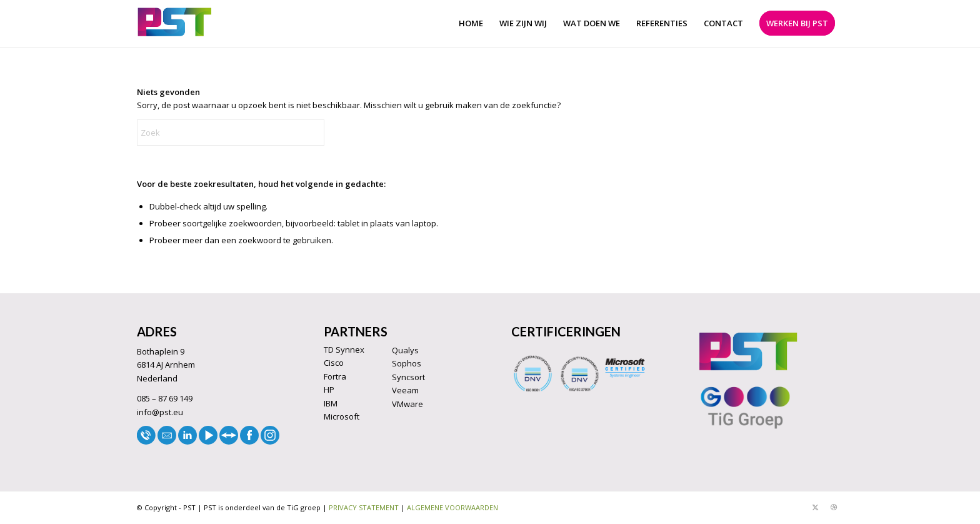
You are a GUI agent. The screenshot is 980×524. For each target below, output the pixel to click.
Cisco (334, 363)
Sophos (407, 363)
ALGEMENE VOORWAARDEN (452, 507)
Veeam (405, 390)
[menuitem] (471, 23)
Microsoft (342, 416)
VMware (407, 404)
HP (329, 390)
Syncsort (408, 377)
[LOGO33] (175, 23)
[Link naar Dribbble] (834, 507)
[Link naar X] (815, 507)
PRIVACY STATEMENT (364, 507)
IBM (331, 403)
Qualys (405, 350)
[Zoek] (231, 133)
